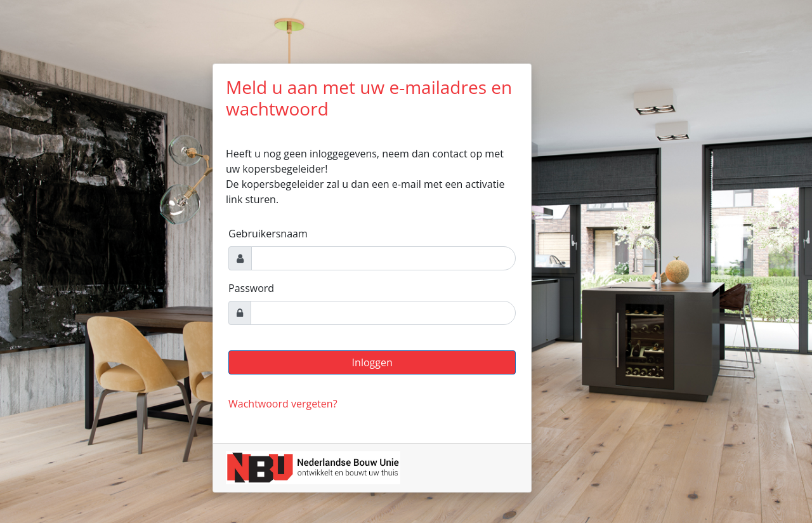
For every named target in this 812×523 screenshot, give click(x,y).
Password (251, 288)
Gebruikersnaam (268, 234)
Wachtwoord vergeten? (283, 404)
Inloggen (372, 362)
